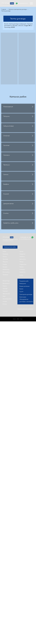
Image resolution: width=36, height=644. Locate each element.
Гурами (5, 587)
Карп (4, 619)
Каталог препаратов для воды (18, 9)
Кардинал (22, 577)
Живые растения (24, 609)
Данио (21, 574)
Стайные (6, 210)
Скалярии (7, 279)
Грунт (21, 614)
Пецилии (5, 584)
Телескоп (5, 614)
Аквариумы (23, 606)
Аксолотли (23, 582)
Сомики (6, 348)
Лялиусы (5, 590)
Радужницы (23, 587)
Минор (22, 590)
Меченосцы (6, 592)
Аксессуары (23, 620)
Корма (21, 612)
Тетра (21, 584)
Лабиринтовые (8, 176)
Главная (4, 9)
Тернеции (7, 314)
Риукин (5, 609)
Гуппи (4, 574)
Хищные (6, 417)
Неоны (5, 579)
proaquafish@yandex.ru (25, 562)
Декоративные (8, 452)
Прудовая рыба (24, 604)
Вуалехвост (6, 606)
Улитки (6, 486)
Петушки (6, 141)
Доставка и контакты (26, 624)
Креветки (22, 595)
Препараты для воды (26, 617)
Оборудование (24, 622)
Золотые (6, 245)
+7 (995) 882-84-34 (23, 3)
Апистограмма (7, 621)
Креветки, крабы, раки (11, 521)
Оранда (5, 611)
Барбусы (6, 383)
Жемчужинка (6, 616)
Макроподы (6, 603)
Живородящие (8, 107)
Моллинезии (6, 595)
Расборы (22, 579)
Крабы (21, 598)
